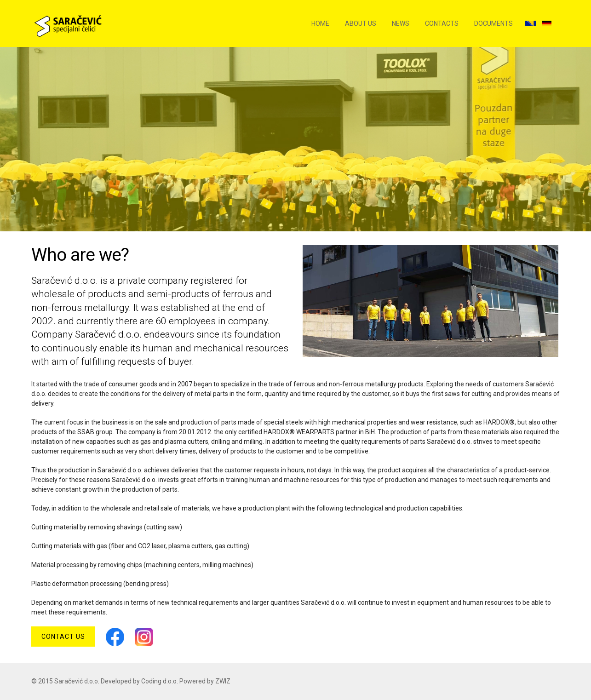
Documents (493, 23)
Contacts (442, 23)
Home (320, 23)
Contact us (63, 637)
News (401, 23)
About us (361, 23)
